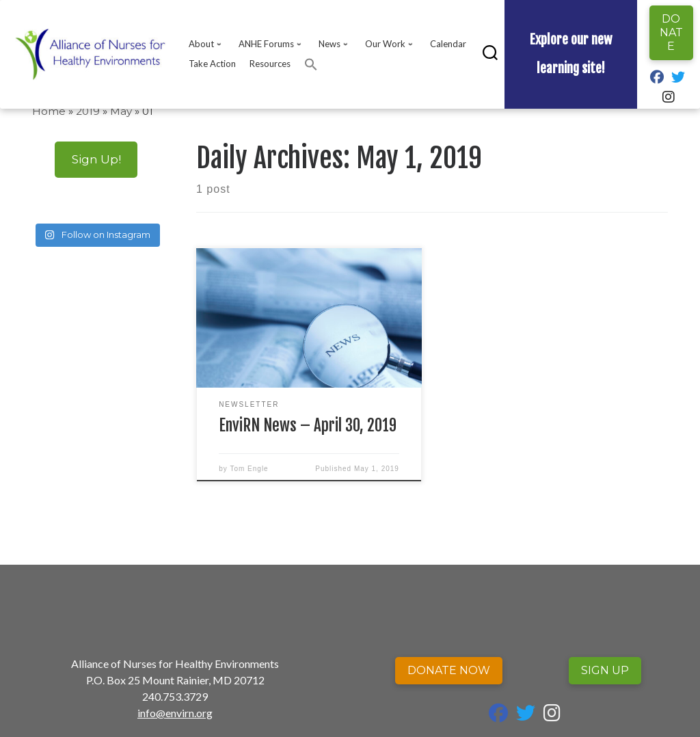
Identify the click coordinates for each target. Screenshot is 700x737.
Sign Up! (96, 159)
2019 (88, 111)
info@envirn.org (175, 713)
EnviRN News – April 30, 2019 (308, 426)
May (121, 111)
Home (49, 111)
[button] (311, 64)
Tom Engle (249, 469)
